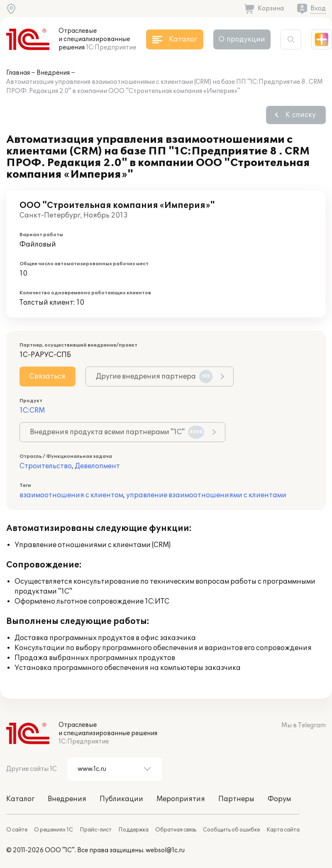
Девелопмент (97, 466)
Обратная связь (176, 830)
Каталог (20, 799)
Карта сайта (283, 830)
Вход (318, 9)
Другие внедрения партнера (154, 377)
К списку (301, 115)
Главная (18, 73)
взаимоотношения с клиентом (71, 495)
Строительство (46, 466)
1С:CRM (32, 411)
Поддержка (133, 830)
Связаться (48, 377)
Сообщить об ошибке (231, 830)
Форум (279, 799)
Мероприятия (181, 799)
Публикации (121, 799)
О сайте (17, 830)
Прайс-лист (96, 830)
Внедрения (53, 73)
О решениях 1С (54, 830)
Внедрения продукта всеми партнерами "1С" (117, 432)
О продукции (242, 39)
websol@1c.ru (165, 850)
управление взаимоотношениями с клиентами (206, 495)
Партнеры (236, 799)
